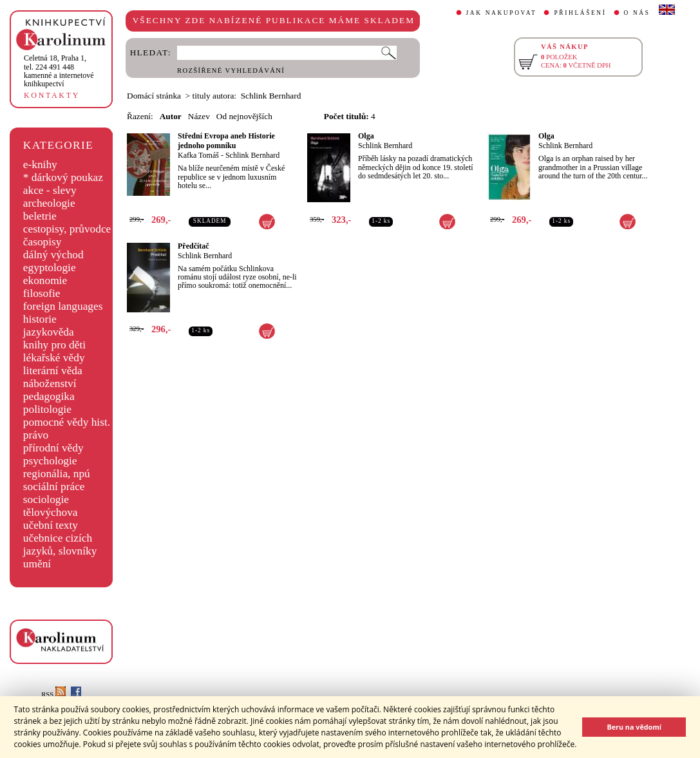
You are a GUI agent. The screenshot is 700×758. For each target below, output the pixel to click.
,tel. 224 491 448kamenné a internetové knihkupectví (59, 71)
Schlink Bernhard (252, 155)
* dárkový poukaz (63, 177)
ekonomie (45, 280)
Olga (366, 136)
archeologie (49, 203)
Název (199, 116)
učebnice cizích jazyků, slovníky (60, 545)
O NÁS (637, 13)
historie (40, 319)
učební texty (51, 525)
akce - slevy (50, 190)
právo (36, 435)
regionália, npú (57, 474)
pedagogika (49, 396)
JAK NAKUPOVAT (502, 13)
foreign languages (63, 306)
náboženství (50, 384)
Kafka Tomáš (198, 155)
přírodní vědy (53, 448)
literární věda (53, 371)
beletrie (40, 216)
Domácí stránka (154, 96)
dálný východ (53, 255)
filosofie (42, 293)
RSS (53, 695)
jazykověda (49, 332)
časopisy (43, 242)
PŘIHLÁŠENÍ (580, 13)
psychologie (50, 461)
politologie (47, 409)
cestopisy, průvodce (67, 229)
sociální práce (54, 487)
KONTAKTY (52, 95)
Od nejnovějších (244, 116)
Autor (171, 116)
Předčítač (194, 246)
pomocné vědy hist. (67, 422)
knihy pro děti (54, 345)
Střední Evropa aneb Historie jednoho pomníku (226, 141)
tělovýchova (51, 512)
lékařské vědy (54, 358)
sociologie (46, 499)
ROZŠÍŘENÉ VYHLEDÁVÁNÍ (231, 71)
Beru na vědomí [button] (634, 727)
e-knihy (40, 165)
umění (37, 564)
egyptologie (50, 268)
